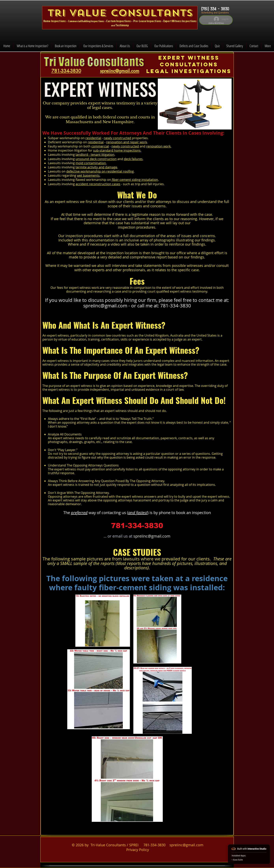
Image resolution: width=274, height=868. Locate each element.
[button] (98, 46)
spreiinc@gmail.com (105, 306)
